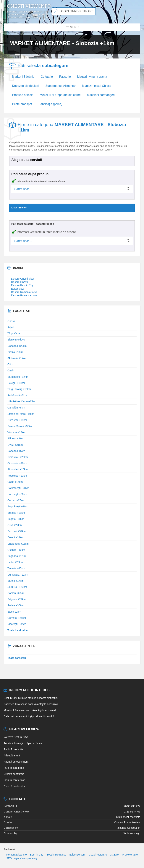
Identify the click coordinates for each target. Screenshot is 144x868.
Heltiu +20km (15, 562)
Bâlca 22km (14, 612)
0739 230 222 (132, 806)
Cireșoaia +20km (17, 463)
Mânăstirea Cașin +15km (22, 401)
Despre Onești (19, 282)
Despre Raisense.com (24, 295)
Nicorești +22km (17, 624)
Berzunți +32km (17, 531)
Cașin (11, 370)
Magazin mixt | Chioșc (97, 86)
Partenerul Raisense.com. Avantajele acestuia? (31, 704)
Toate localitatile (18, 630)
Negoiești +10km (17, 476)
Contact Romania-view (127, 822)
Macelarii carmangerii (101, 95)
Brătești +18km (16, 513)
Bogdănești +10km (18, 506)
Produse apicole (23, 95)
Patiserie (65, 77)
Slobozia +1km (17, 358)
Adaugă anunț (12, 755)
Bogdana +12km (17, 556)
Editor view (17, 289)
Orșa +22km (15, 525)
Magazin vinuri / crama (92, 77)
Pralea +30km (16, 605)
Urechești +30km (17, 494)
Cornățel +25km (17, 618)
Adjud (11, 327)
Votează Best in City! (16, 737)
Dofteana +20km (17, 346)
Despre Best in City (22, 285)
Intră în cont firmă (14, 768)
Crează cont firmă (14, 774)
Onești (11, 321)
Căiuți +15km (15, 482)
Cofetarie (47, 77)
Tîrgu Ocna (14, 333)
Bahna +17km (16, 581)
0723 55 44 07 (132, 812)
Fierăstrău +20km (18, 457)
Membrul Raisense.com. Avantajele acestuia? (30, 710)
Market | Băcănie (23, 77)
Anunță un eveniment (16, 762)
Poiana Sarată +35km (20, 426)
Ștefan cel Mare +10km (21, 414)
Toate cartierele (17, 658)
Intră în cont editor (14, 780)
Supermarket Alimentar (60, 86)
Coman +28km (16, 593)
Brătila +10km (15, 352)
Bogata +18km (16, 519)
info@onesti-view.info (128, 817)
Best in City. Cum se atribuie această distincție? (31, 698)
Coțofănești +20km (18, 488)
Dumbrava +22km (18, 575)
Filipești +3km (15, 438)
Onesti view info (29, 6)
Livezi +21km (15, 445)
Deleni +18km (15, 537)
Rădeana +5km (16, 451)
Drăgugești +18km (18, 544)
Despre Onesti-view (22, 279)
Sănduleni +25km (18, 469)
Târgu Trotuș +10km (19, 389)
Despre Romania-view (24, 292)
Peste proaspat (22, 104)
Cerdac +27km (16, 500)
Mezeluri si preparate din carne (60, 95)
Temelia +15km (16, 568)
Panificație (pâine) (50, 104)
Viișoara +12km (16, 432)
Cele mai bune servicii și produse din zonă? (29, 716)
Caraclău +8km (16, 408)
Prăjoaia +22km (17, 599)
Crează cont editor (14, 786)
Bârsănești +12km (18, 377)
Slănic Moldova (16, 340)
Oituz (10, 364)
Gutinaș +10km (16, 550)
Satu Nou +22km (17, 587)
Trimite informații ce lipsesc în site (23, 743)
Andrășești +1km (17, 395)
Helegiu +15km (16, 383)
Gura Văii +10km (17, 420)
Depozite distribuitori (26, 86)
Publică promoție (13, 749)
